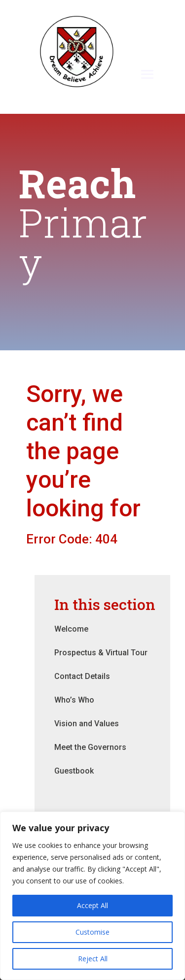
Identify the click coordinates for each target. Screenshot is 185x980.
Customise (92, 932)
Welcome (71, 629)
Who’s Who (74, 700)
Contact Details (82, 676)
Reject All (93, 959)
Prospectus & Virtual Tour (101, 653)
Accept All (92, 905)
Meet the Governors (90, 747)
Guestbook (74, 771)
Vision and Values (87, 724)
